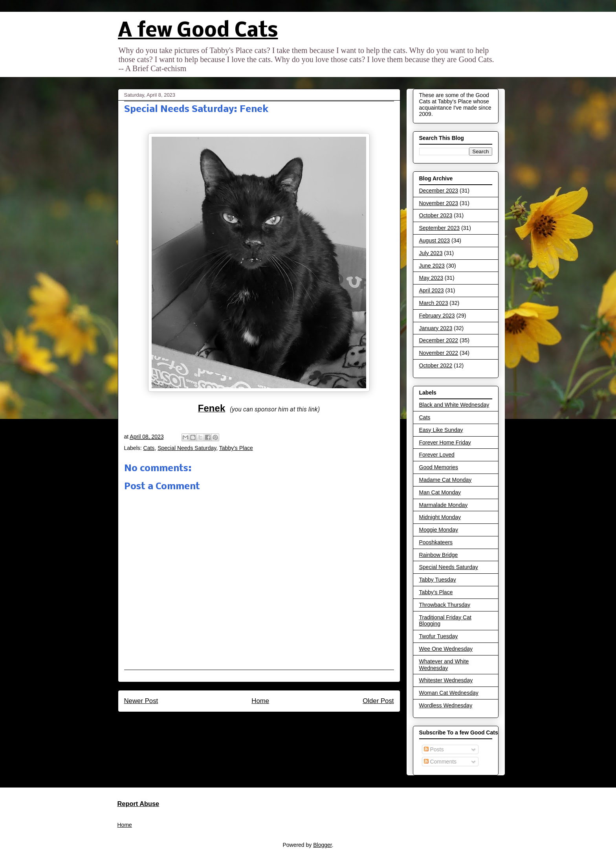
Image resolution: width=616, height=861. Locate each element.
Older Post (378, 701)
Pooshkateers (436, 542)
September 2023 (440, 228)
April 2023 (432, 290)
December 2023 (439, 191)
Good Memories (439, 467)
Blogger (322, 845)
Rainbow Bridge (439, 555)
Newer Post (141, 701)
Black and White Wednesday (454, 405)
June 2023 (432, 266)
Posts (434, 749)
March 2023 (434, 303)
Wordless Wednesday (446, 705)
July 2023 (431, 253)
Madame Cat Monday (445, 480)
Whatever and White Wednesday (444, 665)
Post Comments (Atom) (276, 722)
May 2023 (431, 278)
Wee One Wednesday (446, 649)
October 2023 (436, 215)
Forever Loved (437, 455)
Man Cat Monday (440, 492)
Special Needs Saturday (187, 448)
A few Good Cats (198, 31)
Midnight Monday (440, 517)
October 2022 (436, 365)
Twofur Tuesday (439, 636)
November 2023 (439, 203)
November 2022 (439, 353)
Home (260, 701)
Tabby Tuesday (438, 580)
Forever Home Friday (445, 442)
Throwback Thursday (445, 605)
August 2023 (435, 240)
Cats (149, 448)
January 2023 (436, 328)
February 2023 (437, 316)
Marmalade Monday (444, 505)
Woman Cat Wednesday (449, 693)
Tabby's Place (236, 448)
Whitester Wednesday (446, 680)
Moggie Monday (439, 530)
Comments (440, 762)
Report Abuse (138, 804)
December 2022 (439, 340)
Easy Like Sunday (441, 430)
